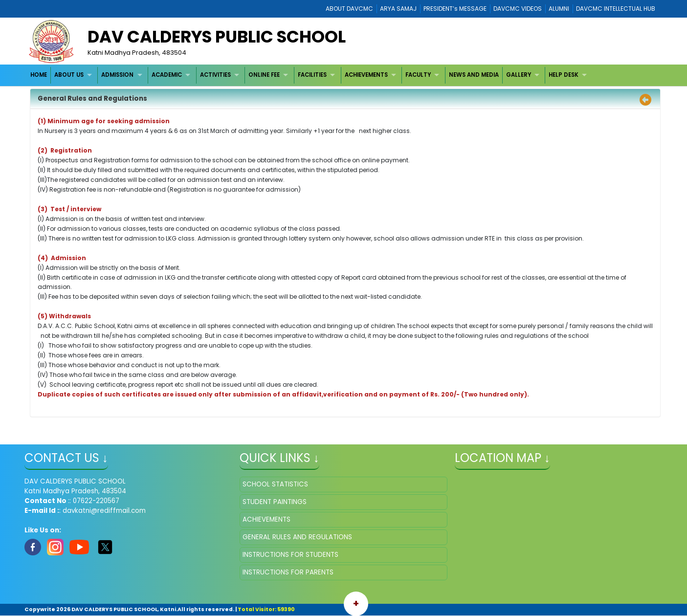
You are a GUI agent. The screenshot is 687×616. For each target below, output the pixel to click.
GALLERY (519, 75)
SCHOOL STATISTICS (275, 484)
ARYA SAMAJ (398, 9)
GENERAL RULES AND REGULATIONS (297, 537)
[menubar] (310, 75)
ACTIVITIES (215, 75)
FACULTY (418, 75)
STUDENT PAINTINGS (275, 502)
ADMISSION (117, 75)
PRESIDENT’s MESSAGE (455, 9)
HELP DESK (564, 75)
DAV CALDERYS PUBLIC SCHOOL (217, 37)
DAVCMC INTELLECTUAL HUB (616, 9)
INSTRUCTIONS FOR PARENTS (288, 572)
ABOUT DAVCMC (349, 9)
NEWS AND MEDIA (474, 75)
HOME (39, 75)
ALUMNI (559, 9)
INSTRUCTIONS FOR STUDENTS (290, 555)
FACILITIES (312, 75)
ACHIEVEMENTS (366, 75)
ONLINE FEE (264, 75)
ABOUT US (69, 75)
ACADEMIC (167, 75)
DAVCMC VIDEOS (518, 9)
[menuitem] (39, 75)
